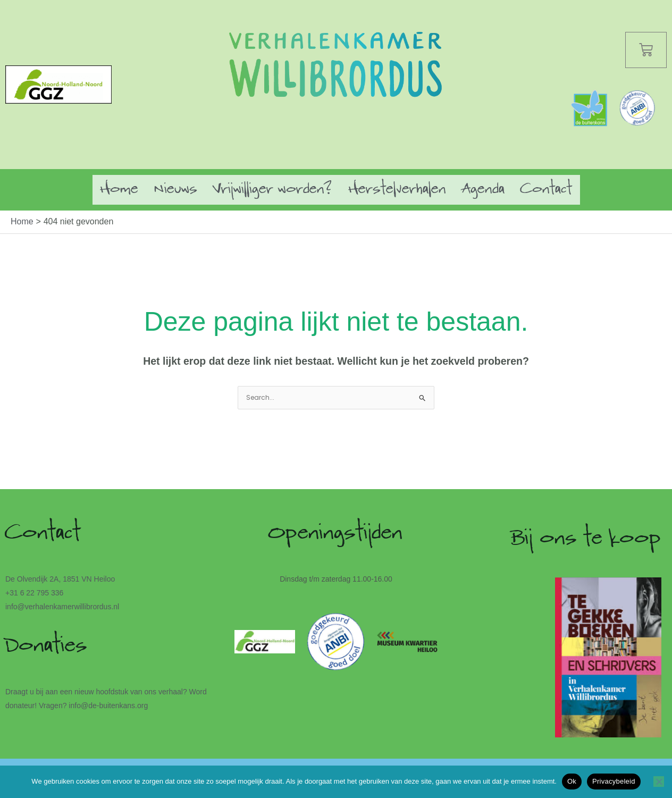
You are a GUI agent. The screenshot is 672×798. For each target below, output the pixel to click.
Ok (572, 781)
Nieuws (176, 190)
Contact (546, 190)
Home (119, 190)
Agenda (483, 190)
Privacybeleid (614, 781)
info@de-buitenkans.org (108, 707)
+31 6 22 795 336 (34, 594)
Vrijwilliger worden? (273, 190)
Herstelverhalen (397, 190)
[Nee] (659, 782)
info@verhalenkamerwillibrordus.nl (62, 608)
